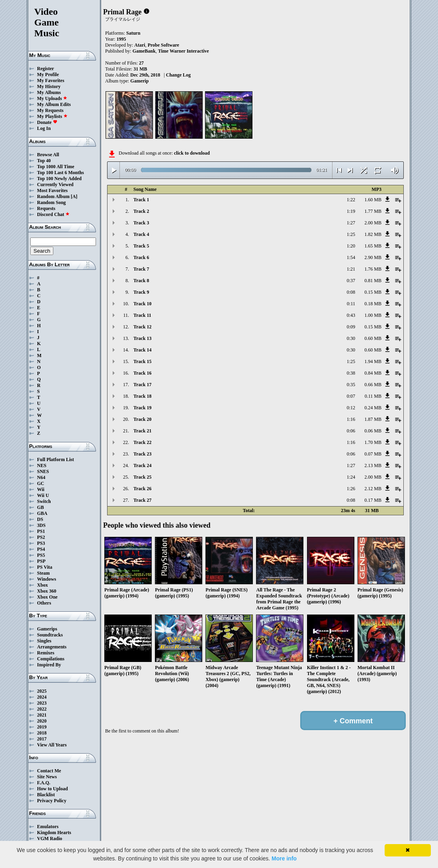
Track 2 (141, 211)
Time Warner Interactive (184, 51)
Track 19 (142, 408)
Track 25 (142, 477)
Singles (44, 641)
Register (46, 69)
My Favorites (51, 81)
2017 (42, 739)
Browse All (48, 155)
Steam (43, 573)
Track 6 (141, 257)
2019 (42, 727)
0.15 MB (373, 292)
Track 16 (142, 373)
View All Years (52, 745)
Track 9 (141, 292)
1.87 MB (373, 419)
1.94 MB (373, 361)
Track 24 (142, 465)
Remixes (46, 653)
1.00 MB (373, 315)
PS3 (41, 543)
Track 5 (141, 246)
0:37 (351, 281)
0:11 (351, 304)
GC (41, 483)
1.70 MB (373, 442)
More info (284, 858)
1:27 (351, 223)
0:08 (351, 292)
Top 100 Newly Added (59, 179)
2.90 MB (373, 257)
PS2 (41, 537)
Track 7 (141, 269)
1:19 (351, 211)
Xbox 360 (47, 591)
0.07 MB (373, 454)
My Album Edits (54, 104)
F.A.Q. (44, 783)
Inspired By (49, 665)
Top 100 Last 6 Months (61, 173)
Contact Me (49, 771)
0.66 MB (373, 385)
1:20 (351, 246)
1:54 (351, 257)
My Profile (48, 75)
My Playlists (52, 116)
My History (49, 86)
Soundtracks (50, 635)
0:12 (351, 408)
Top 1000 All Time (56, 167)
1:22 (351, 200)
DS (40, 519)
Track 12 (142, 327)
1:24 (351, 477)
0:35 (351, 385)
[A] (74, 196)
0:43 (351, 315)
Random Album (53, 196)
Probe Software (163, 45)
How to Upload (52, 789)
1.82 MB (373, 234)
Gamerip (139, 81)
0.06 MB (373, 431)
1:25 (351, 234)
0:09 (351, 327)
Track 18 (142, 396)
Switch (44, 501)
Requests (46, 208)
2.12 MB (373, 489)
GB (40, 507)
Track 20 (142, 419)
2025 (42, 691)
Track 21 (142, 431)
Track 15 (142, 361)
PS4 (41, 549)
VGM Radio (50, 839)
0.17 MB (373, 500)
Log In (44, 128)
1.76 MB (373, 269)
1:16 (351, 419)
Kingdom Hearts (54, 833)
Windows (47, 579)
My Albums (49, 92)
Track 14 (142, 350)
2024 (42, 697)
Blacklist (46, 795)
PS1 (41, 531)
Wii (41, 489)
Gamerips (47, 629)
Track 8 (141, 281)
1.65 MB (373, 246)
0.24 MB (373, 408)
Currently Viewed (55, 185)
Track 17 (142, 385)
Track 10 (142, 304)
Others (44, 603)
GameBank (144, 51)
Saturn (133, 33)
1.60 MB (373, 200)
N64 (41, 477)
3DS (41, 525)
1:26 (351, 489)
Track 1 (141, 200)
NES (42, 465)
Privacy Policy (52, 801)
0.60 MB (373, 338)
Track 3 (141, 223)
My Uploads (52, 98)
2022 (42, 709)
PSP (41, 561)
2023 (42, 703)
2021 (42, 715)
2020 (42, 721)
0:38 (351, 373)
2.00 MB (373, 223)
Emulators (48, 827)
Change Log (178, 75)
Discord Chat (53, 214)
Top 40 (44, 161)
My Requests (50, 110)
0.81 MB (373, 281)
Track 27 (142, 500)
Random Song (51, 202)
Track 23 (142, 454)
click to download (192, 153)
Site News (47, 777)
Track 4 (141, 234)
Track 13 (142, 338)
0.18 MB (373, 304)
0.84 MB (373, 373)
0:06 (351, 431)
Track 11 (142, 315)
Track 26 (142, 489)
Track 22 (142, 442)
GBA (42, 513)
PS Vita (45, 567)
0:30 (351, 338)
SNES (43, 471)
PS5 (41, 555)
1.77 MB (373, 211)
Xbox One (47, 597)
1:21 (351, 269)
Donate (47, 122)
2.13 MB (373, 465)
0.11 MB (373, 396)
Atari (140, 45)
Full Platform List (56, 460)
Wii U (43, 495)
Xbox (42, 585)
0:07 (351, 396)
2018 (42, 733)
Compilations (51, 659)
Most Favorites (52, 190)
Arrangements (52, 647)
